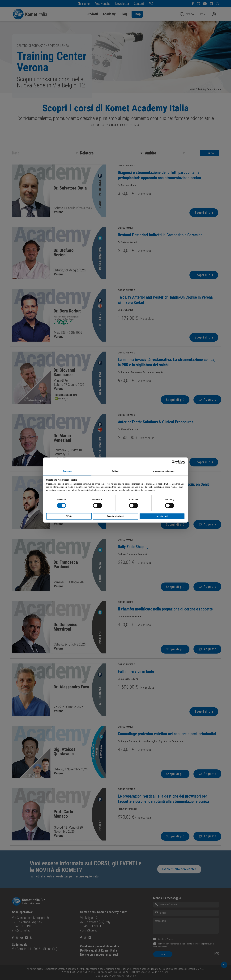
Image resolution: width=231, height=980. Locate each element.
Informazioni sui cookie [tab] (164, 471)
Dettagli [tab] (116, 471)
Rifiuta (69, 516)
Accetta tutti (162, 516)
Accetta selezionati (116, 516)
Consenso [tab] (67, 471)
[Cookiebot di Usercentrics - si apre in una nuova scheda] (171, 462)
